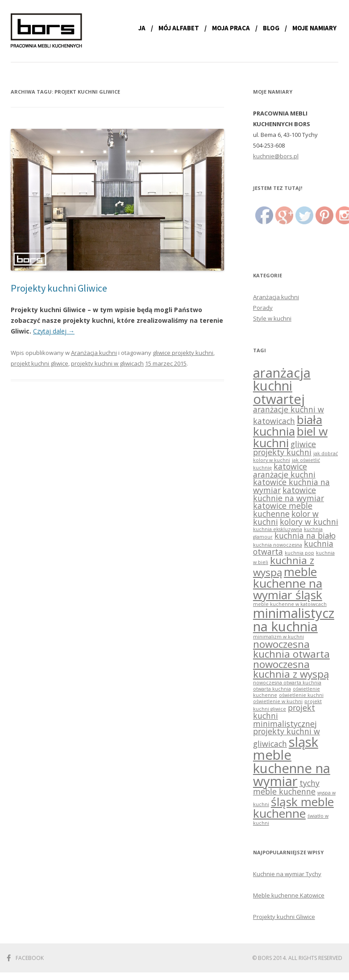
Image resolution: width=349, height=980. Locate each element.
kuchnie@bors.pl (276, 156)
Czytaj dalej (54, 331)
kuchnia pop (299, 553)
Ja (142, 28)
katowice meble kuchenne (283, 510)
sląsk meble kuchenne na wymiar (292, 762)
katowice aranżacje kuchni (284, 470)
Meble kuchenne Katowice (289, 895)
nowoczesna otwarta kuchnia (287, 683)
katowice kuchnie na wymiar (289, 494)
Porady (263, 308)
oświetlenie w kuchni (278, 701)
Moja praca (231, 28)
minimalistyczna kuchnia (294, 620)
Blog (271, 28)
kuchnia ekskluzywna (278, 529)
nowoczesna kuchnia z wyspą (291, 669)
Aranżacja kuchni (94, 353)
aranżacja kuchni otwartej (282, 386)
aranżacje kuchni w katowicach (289, 415)
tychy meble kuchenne (286, 787)
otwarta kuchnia (272, 689)
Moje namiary (314, 28)
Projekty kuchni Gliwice (59, 288)
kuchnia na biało (305, 535)
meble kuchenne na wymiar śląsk (288, 583)
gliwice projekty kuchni (183, 353)
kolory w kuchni (309, 522)
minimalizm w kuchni (278, 637)
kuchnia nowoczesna (278, 545)
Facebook (30, 958)
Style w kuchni (272, 318)
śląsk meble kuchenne (293, 807)
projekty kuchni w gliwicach (107, 363)
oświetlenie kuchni (301, 695)
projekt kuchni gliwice (39, 363)
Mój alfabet (179, 28)
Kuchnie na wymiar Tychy (287, 874)
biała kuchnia (288, 425)
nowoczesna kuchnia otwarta (291, 649)
